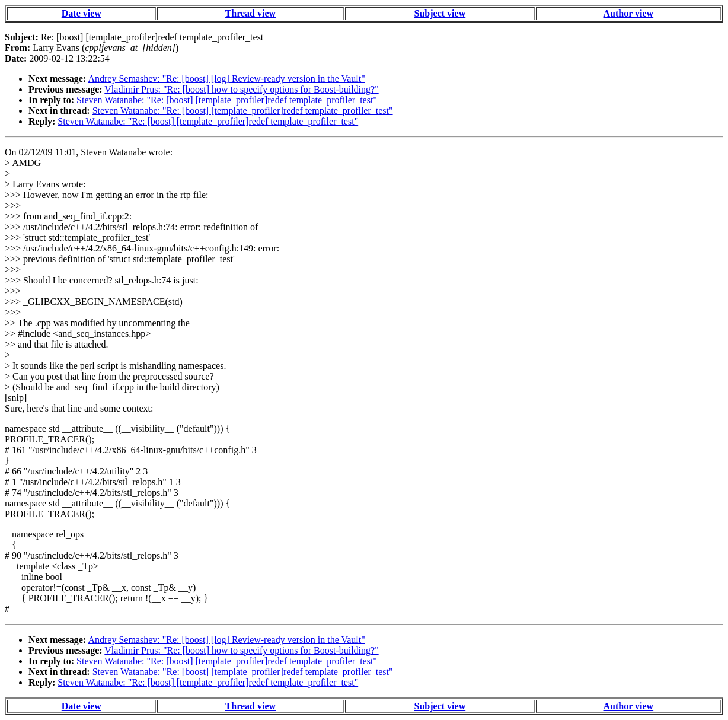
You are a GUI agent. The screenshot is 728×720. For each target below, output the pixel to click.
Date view (82, 13)
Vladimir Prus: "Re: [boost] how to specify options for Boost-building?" (241, 89)
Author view (629, 13)
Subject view (440, 13)
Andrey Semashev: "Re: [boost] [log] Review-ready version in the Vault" (226, 79)
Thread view (250, 13)
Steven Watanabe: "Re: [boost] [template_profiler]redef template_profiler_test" (227, 100)
